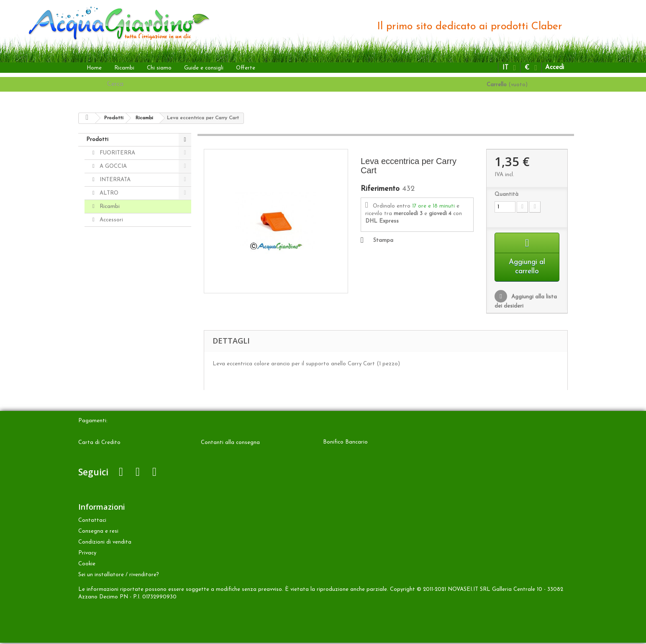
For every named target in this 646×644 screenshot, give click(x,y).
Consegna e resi (98, 532)
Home (94, 68)
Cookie (87, 565)
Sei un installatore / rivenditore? (119, 576)
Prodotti (97, 140)
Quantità (506, 194)
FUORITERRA (117, 153)
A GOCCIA (112, 166)
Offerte (246, 68)
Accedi (555, 68)
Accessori (110, 220)
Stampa (383, 240)
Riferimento (380, 189)
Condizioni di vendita (105, 543)
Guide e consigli (204, 68)
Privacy (87, 554)
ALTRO (108, 193)
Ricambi (124, 68)
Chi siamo (159, 68)
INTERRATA (114, 180)
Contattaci (92, 522)
